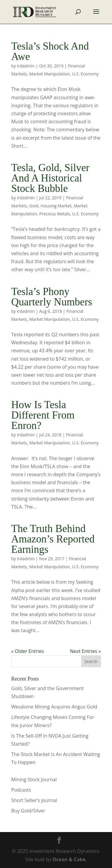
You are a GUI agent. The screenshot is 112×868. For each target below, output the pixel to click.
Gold (34, 206)
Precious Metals (55, 214)
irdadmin (26, 66)
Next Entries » (86, 651)
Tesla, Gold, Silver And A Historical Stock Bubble (50, 178)
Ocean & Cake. (70, 859)
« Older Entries (28, 651)
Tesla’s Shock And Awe (50, 51)
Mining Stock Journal (34, 779)
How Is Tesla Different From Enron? (43, 415)
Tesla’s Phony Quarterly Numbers (52, 297)
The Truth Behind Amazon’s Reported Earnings (53, 539)
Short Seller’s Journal (34, 800)
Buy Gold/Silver (28, 811)
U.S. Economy (85, 74)
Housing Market (56, 206)
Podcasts (21, 790)
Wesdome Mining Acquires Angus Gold (54, 707)
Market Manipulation (50, 74)
